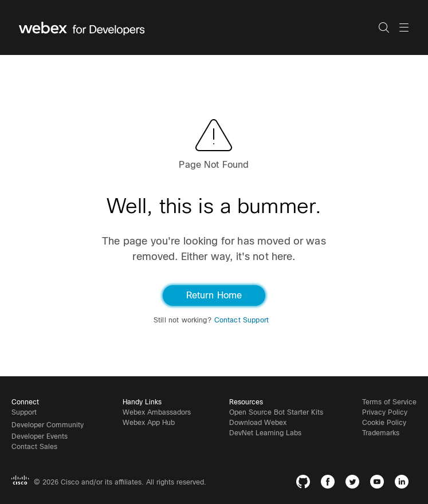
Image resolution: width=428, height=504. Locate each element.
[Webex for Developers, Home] (199, 27)
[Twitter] (355, 484)
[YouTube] (380, 484)
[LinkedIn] (404, 484)
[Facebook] (330, 484)
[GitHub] (306, 484)
